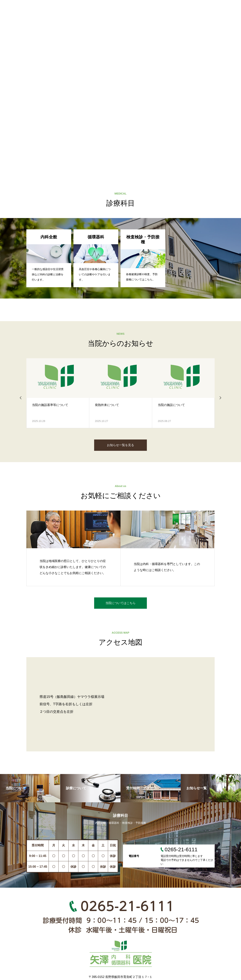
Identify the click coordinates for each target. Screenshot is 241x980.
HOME (60, 6)
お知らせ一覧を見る (120, 445)
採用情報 (212, 6)
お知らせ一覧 (184, 6)
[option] (120, 85)
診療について (118, 6)
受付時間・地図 (151, 6)
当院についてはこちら (120, 603)
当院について (87, 6)
